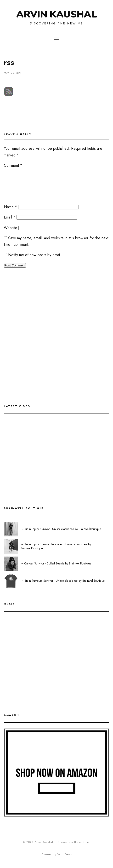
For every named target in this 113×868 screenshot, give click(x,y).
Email (10, 223)
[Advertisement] (56, 342)
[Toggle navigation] (56, 39)
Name (10, 213)
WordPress (65, 860)
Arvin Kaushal (56, 14)
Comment (13, 165)
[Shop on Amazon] (56, 778)
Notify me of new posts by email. (35, 261)
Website (11, 233)
